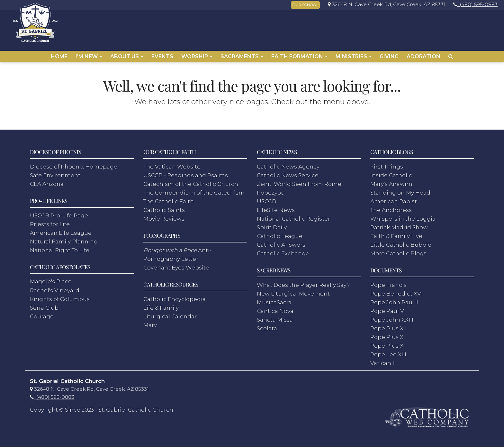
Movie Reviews (164, 216)
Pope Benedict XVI (396, 291)
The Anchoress (391, 208)
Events (162, 56)
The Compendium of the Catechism (194, 190)
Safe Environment (55, 173)
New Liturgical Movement (293, 291)
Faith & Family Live (396, 234)
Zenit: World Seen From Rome (299, 182)
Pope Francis (388, 283)
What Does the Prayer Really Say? (303, 283)
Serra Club (44, 306)
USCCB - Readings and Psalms (186, 173)
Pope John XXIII (392, 317)
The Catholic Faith (169, 199)
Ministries (354, 56)
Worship (197, 56)
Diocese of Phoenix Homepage (74, 164)
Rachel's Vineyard (55, 288)
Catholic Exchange (283, 251)
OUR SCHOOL (305, 5)
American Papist (394, 199)
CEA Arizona (47, 182)
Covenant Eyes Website (176, 265)
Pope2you (271, 190)
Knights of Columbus (60, 296)
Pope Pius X (387, 343)
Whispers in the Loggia (403, 216)
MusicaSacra (274, 300)
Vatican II (383, 361)
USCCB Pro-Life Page (59, 213)
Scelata (267, 326)
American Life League (61, 231)
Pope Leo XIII (388, 352)
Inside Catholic (391, 173)
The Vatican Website (172, 164)
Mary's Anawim (391, 182)
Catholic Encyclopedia (175, 296)
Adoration (423, 56)
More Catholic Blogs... (400, 251)
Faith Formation (299, 56)
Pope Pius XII (388, 326)
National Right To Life (60, 248)
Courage (42, 314)
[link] (385, 4)
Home (59, 56)
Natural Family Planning (64, 239)
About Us (127, 56)
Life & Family (161, 306)
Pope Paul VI (388, 309)
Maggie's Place (51, 279)
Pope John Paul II (394, 300)
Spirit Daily (272, 225)
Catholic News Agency (288, 164)
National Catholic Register (293, 216)
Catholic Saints (164, 208)
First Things (387, 164)
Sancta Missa (275, 317)
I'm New (89, 56)
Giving (389, 56)
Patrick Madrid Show (399, 225)
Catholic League (280, 234)
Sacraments (242, 56)
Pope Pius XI (388, 335)
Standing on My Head (400, 190)
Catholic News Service (288, 173)
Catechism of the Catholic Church (191, 182)
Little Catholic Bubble (401, 242)
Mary (150, 323)
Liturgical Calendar (170, 314)
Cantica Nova (275, 309)
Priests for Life (50, 222)
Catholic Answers (281, 242)
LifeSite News (276, 208)
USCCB (266, 199)
